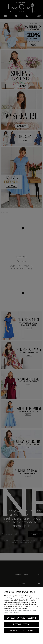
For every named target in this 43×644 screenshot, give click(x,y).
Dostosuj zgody (21, 624)
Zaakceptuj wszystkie (21, 630)
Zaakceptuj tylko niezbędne (22, 618)
